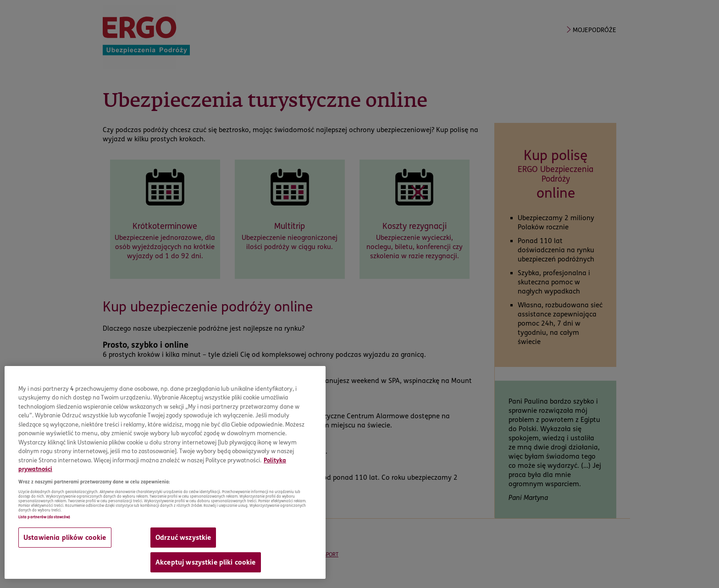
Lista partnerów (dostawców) (44, 517)
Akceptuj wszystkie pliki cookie (206, 562)
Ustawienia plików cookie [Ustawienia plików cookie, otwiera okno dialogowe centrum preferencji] (65, 538)
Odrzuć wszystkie (183, 538)
